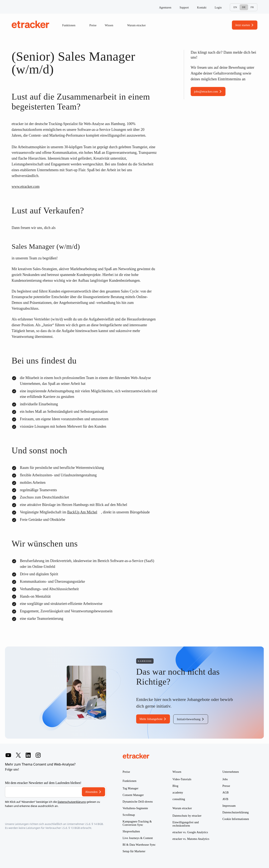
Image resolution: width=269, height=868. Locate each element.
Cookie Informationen (236, 819)
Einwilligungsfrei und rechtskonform (186, 824)
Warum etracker (139, 25)
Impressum (229, 806)
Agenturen (165, 8)
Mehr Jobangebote (151, 719)
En (235, 7)
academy (178, 793)
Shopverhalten (131, 831)
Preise (93, 25)
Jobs (225, 779)
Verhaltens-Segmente (135, 808)
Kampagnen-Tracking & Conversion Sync (137, 823)
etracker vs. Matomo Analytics (191, 839)
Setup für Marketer (134, 851)
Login (218, 8)
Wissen (112, 25)
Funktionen (72, 25)
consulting (179, 799)
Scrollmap (129, 815)
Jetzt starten (243, 25)
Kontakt (202, 8)
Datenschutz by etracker (187, 816)
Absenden (91, 792)
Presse (226, 786)
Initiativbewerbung (189, 719)
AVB (225, 799)
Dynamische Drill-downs (138, 802)
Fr (252, 7)
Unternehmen (231, 772)
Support (184, 8)
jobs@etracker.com (206, 91)
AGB (225, 793)
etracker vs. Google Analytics (190, 832)
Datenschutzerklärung (72, 802)
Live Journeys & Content (138, 838)
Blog (175, 786)
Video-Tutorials (182, 779)
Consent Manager (133, 795)
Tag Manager (131, 788)
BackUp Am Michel (82, 512)
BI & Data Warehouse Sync (139, 845)
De (244, 7)
